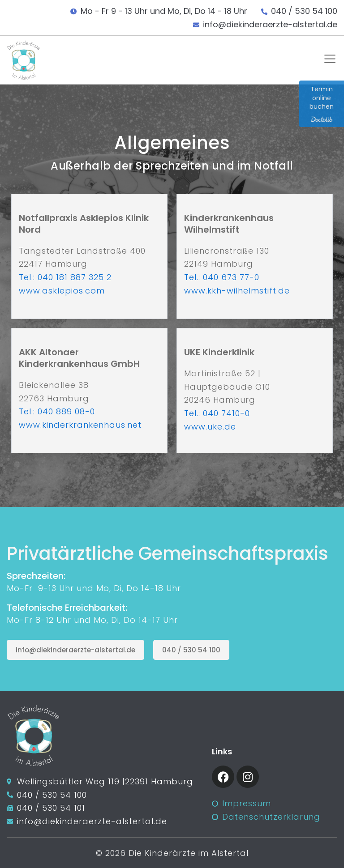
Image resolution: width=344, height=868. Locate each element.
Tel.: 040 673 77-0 (222, 277)
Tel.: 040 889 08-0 (57, 411)
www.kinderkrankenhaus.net (80, 425)
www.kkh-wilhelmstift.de (237, 291)
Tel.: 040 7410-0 (217, 413)
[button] (328, 60)
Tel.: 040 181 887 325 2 (65, 277)
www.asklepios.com (62, 291)
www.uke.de (210, 427)
